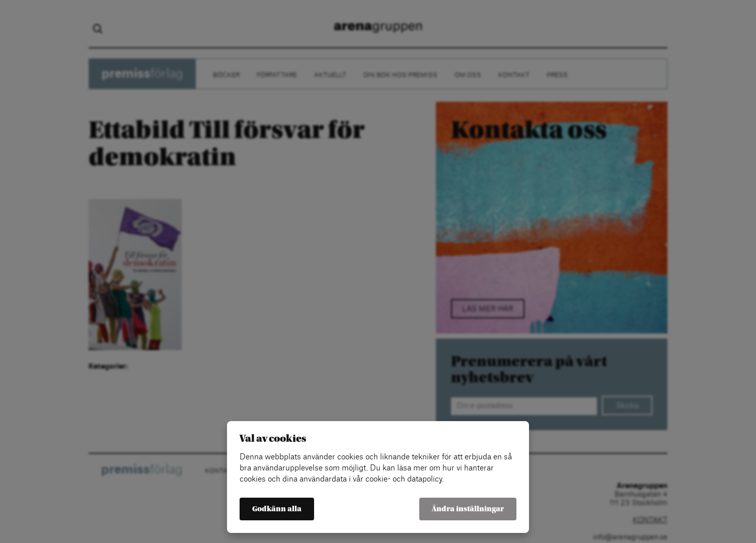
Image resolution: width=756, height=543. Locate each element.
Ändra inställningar (468, 509)
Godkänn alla (277, 509)
